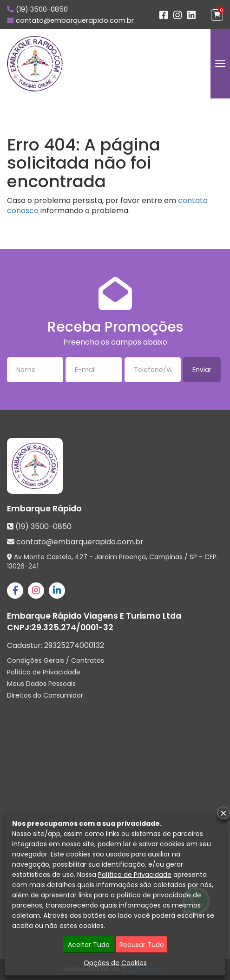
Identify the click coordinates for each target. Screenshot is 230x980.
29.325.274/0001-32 (72, 627)
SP (193, 557)
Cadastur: (56, 646)
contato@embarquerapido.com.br (75, 20)
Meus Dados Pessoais (41, 684)
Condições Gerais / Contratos (56, 660)
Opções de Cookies (115, 963)
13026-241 (23, 566)
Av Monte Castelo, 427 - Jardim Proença (80, 557)
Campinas (166, 557)
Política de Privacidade (44, 672)
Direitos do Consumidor (45, 695)
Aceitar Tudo (89, 945)
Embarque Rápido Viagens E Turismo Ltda (94, 616)
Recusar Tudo (142, 945)
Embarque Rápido (44, 509)
